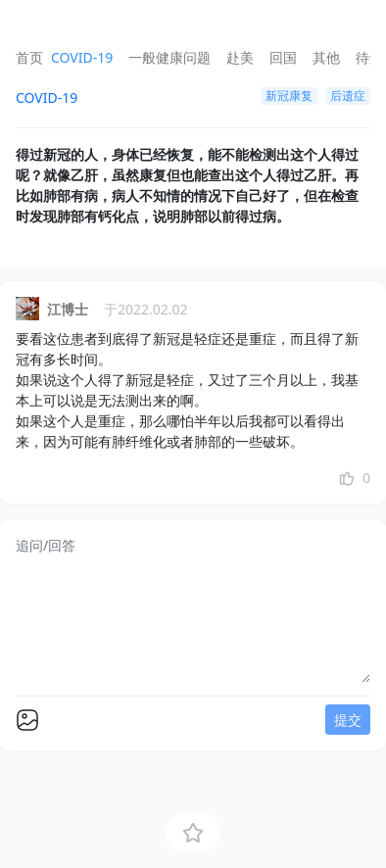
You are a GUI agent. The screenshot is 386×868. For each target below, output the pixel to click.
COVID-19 (82, 57)
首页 (29, 57)
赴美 (240, 57)
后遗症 (348, 96)
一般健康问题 (169, 57)
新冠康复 (289, 96)
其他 (326, 57)
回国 (283, 57)
